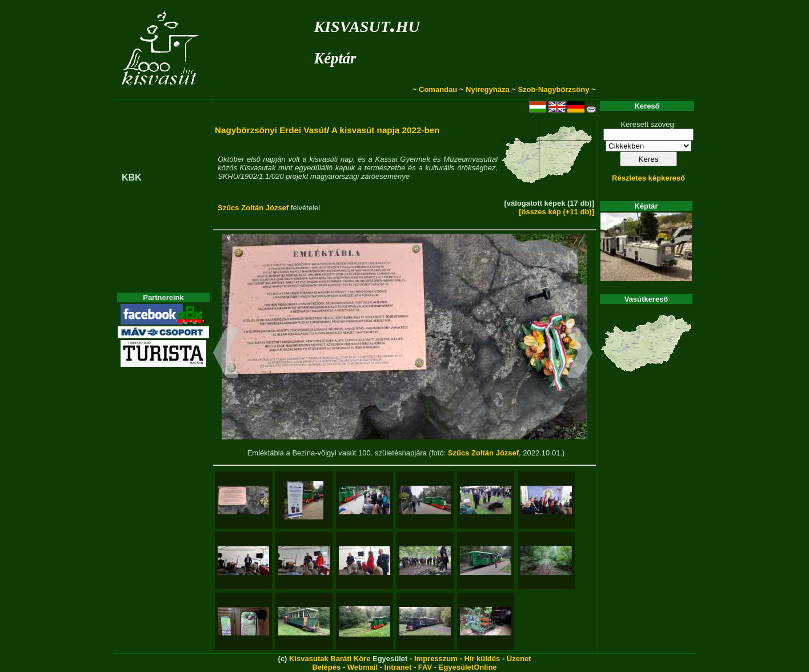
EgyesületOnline (468, 667)
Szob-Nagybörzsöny (553, 89)
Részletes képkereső (648, 178)
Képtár (335, 58)
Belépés (326, 667)
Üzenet (519, 659)
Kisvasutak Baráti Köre (330, 659)
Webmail (363, 667)
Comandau (438, 89)
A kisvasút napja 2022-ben (386, 130)
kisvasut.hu (367, 24)
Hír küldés (482, 659)
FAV (425, 667)
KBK (132, 177)
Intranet (398, 667)
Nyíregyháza (488, 89)
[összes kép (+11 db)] (556, 212)
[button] (226, 354)
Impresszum (436, 659)
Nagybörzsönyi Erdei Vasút (271, 130)
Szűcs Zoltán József (253, 208)
